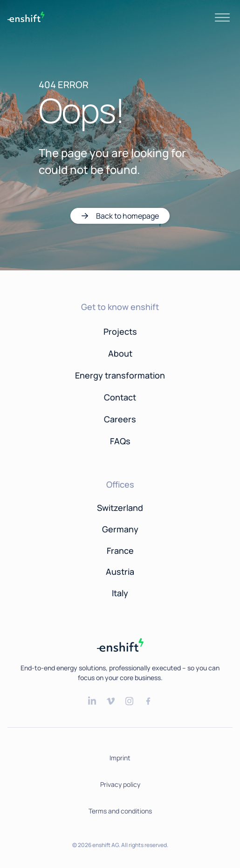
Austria (120, 572)
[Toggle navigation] (222, 17)
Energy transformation (120, 375)
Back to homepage (127, 216)
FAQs (120, 441)
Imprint (120, 758)
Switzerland (120, 508)
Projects (120, 331)
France (120, 551)
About (120, 353)
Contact (120, 397)
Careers (120, 419)
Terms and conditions (120, 811)
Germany (120, 529)
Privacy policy (120, 784)
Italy (120, 593)
